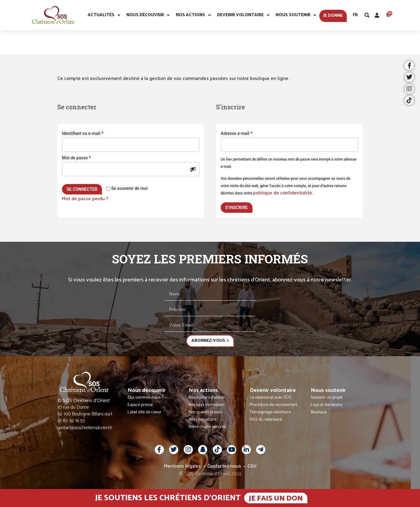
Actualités (104, 15)
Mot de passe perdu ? (85, 199)
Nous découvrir (148, 15)
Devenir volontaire (243, 15)
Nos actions (193, 15)
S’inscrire (237, 208)
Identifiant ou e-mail (93, 132)
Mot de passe (87, 157)
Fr (355, 15)
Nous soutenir (296, 15)
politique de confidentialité (282, 193)
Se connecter (82, 189)
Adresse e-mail (247, 132)
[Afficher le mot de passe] (193, 169)
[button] (367, 15)
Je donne (333, 16)
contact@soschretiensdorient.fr (85, 428)
